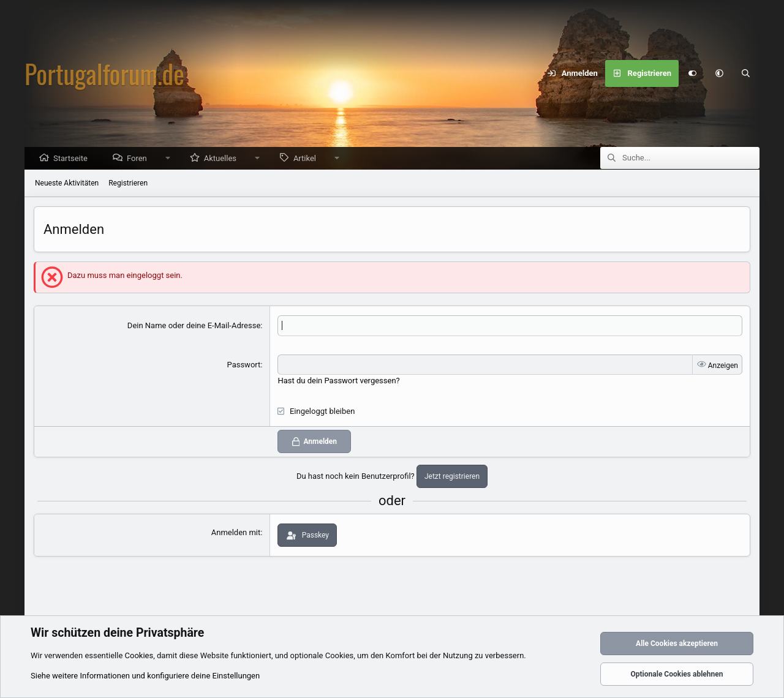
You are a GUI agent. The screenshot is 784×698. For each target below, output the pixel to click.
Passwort (244, 365)
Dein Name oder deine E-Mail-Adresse (194, 326)
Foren (140, 159)
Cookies (139, 655)
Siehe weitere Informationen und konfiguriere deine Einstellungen (145, 676)
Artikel (308, 159)
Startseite (73, 159)
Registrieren (128, 184)
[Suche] (746, 73)
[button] (719, 73)
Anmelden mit (236, 533)
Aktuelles (223, 159)
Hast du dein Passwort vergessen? (338, 381)
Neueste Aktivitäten (67, 184)
